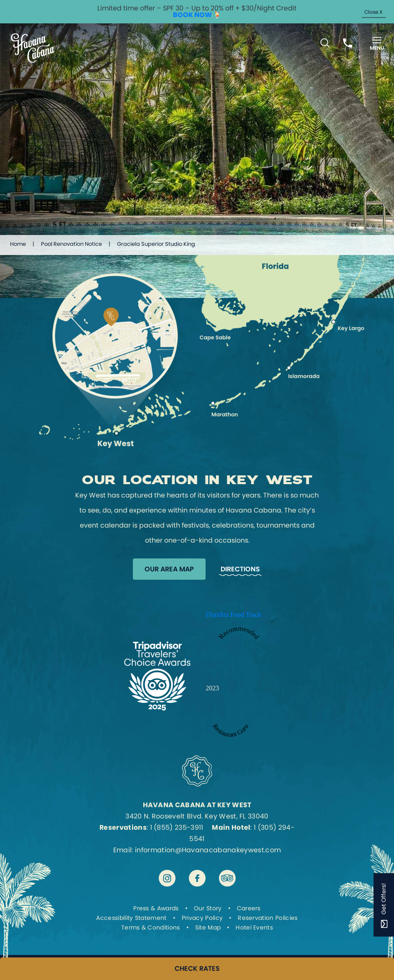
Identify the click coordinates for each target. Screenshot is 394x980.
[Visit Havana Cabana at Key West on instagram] (167, 878)
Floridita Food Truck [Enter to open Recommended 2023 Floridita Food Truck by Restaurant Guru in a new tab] (233, 615)
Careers (249, 908)
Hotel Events (254, 927)
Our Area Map (169, 569)
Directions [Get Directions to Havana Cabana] (240, 569)
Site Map (208, 927)
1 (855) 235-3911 (177, 827)
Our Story (208, 908)
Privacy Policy (202, 918)
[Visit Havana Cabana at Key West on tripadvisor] (227, 878)
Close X (373, 12)
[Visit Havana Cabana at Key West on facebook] (197, 878)
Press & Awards (156, 908)
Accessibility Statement (131, 918)
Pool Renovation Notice (71, 244)
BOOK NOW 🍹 (197, 15)
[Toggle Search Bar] (325, 43)
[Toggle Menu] (377, 43)
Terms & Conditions (151, 927)
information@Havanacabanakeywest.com (208, 850)
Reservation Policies (268, 918)
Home (18, 244)
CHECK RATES (197, 969)
